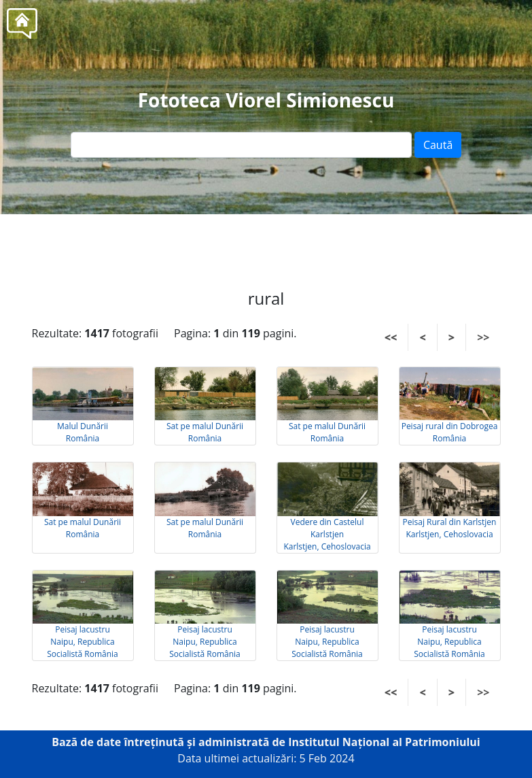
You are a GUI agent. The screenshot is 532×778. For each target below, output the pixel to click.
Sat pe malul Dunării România (205, 432)
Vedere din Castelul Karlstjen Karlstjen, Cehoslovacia (327, 534)
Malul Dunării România (83, 432)
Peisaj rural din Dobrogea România (450, 432)
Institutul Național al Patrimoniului (384, 742)
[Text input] (241, 145)
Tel (291, 245)
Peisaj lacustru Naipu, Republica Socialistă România (83, 642)
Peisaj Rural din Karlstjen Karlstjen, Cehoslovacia (450, 528)
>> (483, 337)
